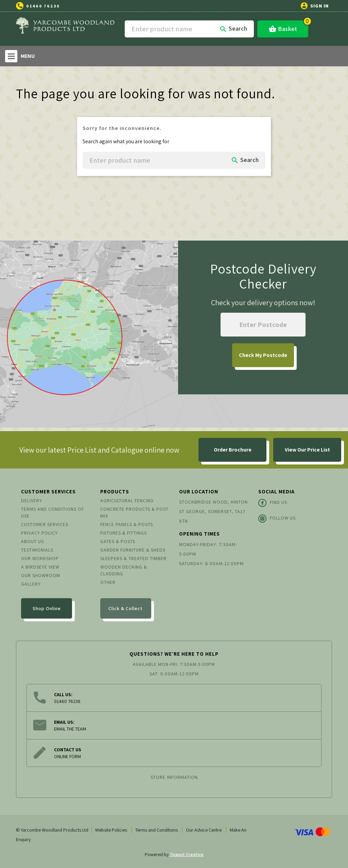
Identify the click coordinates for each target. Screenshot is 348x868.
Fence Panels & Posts (127, 524)
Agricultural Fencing (127, 501)
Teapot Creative (187, 854)
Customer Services (45, 524)
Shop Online (47, 608)
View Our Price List (307, 450)
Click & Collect (126, 608)
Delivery (32, 501)
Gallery (31, 584)
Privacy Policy (39, 533)
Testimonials (37, 550)
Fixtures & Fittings (124, 533)
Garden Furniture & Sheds (133, 550)
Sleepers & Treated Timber (133, 558)
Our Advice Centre (204, 830)
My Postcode (263, 355)
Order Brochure (233, 450)
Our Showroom (41, 575)
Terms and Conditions (156, 830)
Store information (174, 777)
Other (108, 582)
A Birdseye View (40, 567)
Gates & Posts (118, 541)
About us (32, 541)
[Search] (189, 29)
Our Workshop (40, 558)
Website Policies (111, 830)
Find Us (273, 503)
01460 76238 (43, 6)
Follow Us (277, 519)
